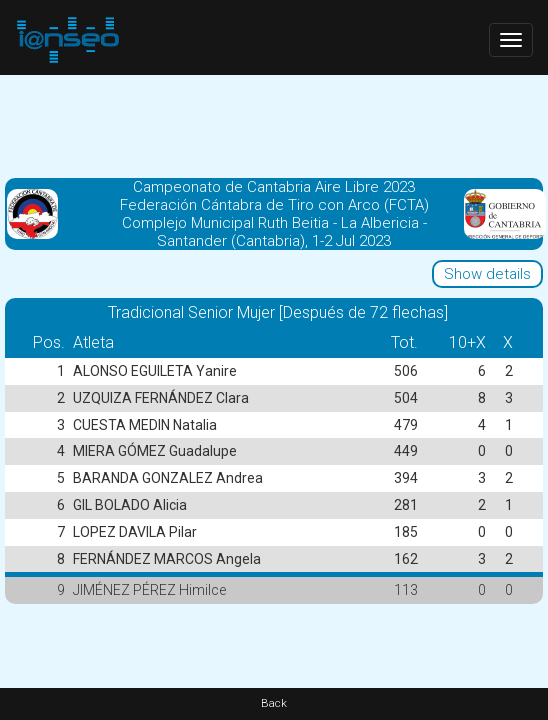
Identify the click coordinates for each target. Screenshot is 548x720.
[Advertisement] (274, 125)
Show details (487, 274)
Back (274, 703)
